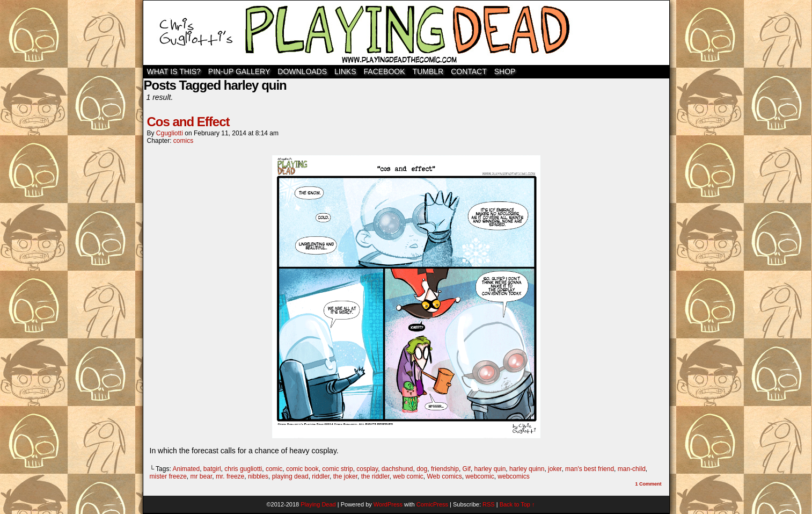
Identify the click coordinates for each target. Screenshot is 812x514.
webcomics (513, 476)
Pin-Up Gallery (239, 71)
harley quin (490, 469)
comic (274, 469)
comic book (302, 469)
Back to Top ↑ (517, 504)
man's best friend (590, 469)
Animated (186, 469)
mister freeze (168, 476)
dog (422, 469)
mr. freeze (230, 476)
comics (183, 141)
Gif (467, 469)
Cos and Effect (188, 122)
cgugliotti (170, 133)
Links (345, 71)
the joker (345, 476)
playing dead (290, 476)
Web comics (445, 476)
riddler (321, 476)
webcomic (480, 476)
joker (555, 469)
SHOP (505, 71)
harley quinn (527, 469)
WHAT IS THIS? (174, 71)
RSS (489, 504)
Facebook (385, 71)
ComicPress (432, 504)
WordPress (388, 504)
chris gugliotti (243, 469)
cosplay (367, 469)
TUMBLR (428, 71)
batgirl (212, 469)
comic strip (337, 469)
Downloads (302, 71)
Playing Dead (406, 33)
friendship (445, 469)
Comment (648, 484)
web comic (408, 476)
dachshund (397, 469)
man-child (632, 469)
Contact (469, 71)
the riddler (375, 476)
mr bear (202, 476)
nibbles (258, 476)
